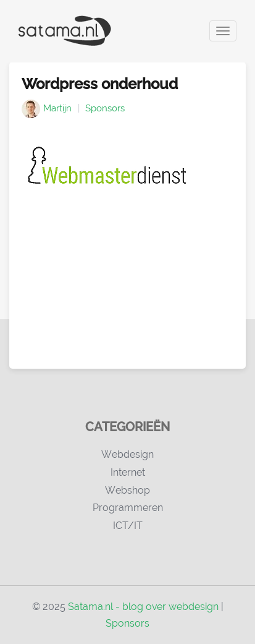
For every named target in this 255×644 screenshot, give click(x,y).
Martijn (57, 108)
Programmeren (128, 508)
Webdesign (127, 454)
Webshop (127, 490)
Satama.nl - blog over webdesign (143, 607)
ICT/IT (128, 526)
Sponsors (105, 108)
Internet (128, 472)
